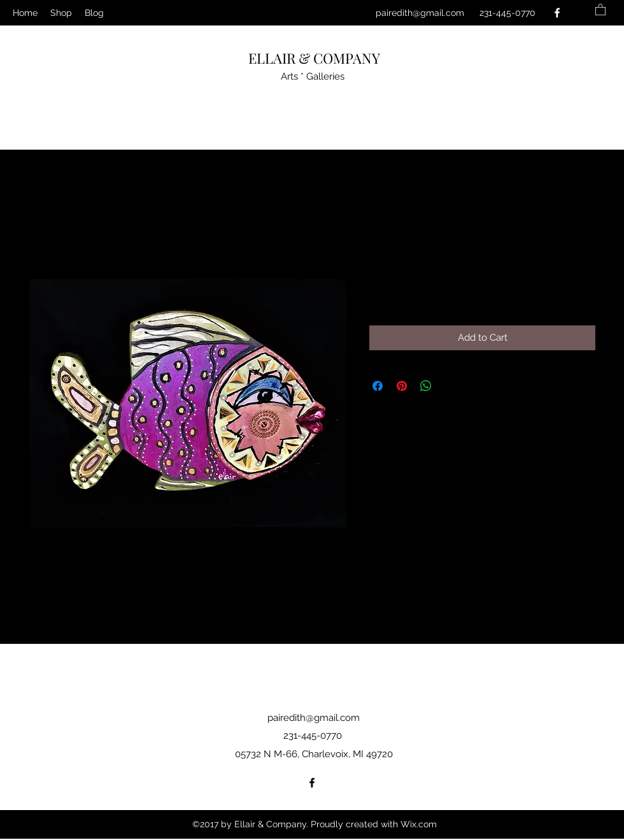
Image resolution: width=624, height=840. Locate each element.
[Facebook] (557, 13)
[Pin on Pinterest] (402, 386)
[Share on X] (450, 386)
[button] (600, 9)
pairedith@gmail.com (420, 13)
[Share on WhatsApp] (426, 386)
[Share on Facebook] (378, 386)
